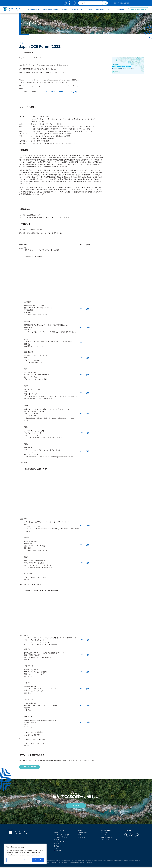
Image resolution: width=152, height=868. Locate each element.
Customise (13, 860)
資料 (88, 309)
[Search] (90, 3)
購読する (76, 807)
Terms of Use (105, 836)
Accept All (38, 860)
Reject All (25, 860)
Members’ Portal (82, 834)
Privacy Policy (105, 834)
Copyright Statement (107, 839)
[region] (25, 854)
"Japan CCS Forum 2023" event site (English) (61, 92)
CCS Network (81, 836)
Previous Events (30, 767)
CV (81, 309)
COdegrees (81, 839)
